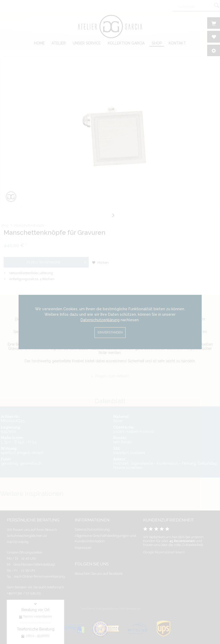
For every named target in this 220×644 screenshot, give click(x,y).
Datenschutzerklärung (100, 320)
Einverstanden (110, 332)
